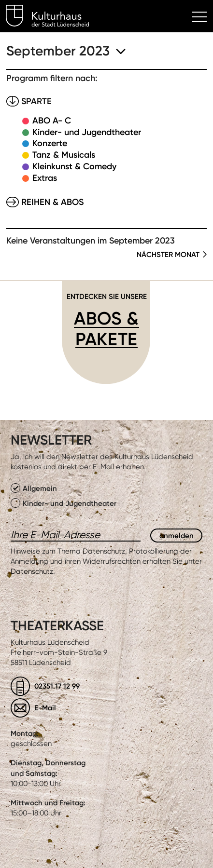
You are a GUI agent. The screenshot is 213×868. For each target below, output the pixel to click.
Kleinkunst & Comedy (74, 166)
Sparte (36, 101)
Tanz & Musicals (64, 155)
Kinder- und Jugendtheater (87, 132)
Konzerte (50, 143)
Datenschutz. (33, 571)
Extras (45, 178)
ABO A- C (52, 121)
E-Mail (45, 708)
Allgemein (34, 488)
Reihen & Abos (52, 202)
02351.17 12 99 (57, 686)
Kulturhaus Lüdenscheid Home (53, 17)
